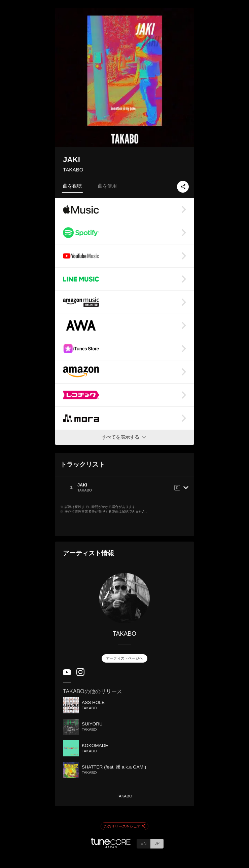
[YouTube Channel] (67, 674)
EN (144, 843)
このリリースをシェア (124, 826)
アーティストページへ (124, 658)
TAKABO (73, 170)
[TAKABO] (124, 598)
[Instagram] (80, 675)
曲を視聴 (72, 186)
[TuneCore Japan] (111, 846)
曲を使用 (107, 186)
